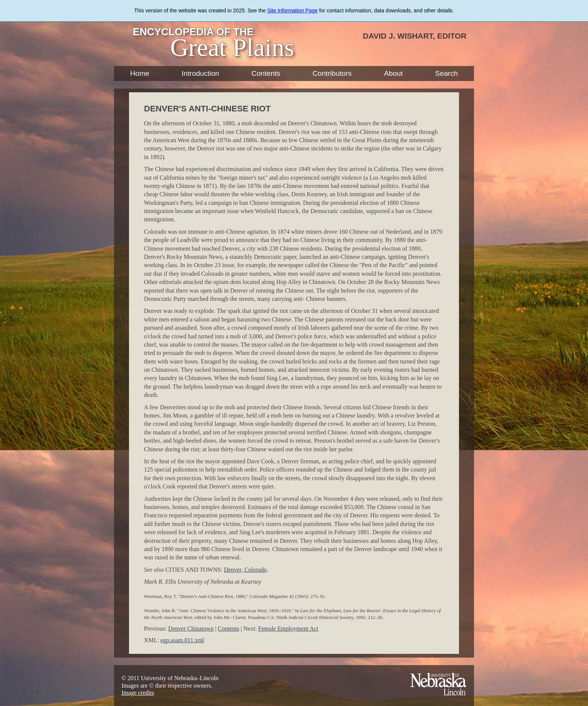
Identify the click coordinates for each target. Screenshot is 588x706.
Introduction (200, 73)
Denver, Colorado (245, 570)
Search (446, 73)
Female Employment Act (288, 629)
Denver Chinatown (191, 629)
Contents (266, 73)
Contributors (332, 73)
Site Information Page (292, 11)
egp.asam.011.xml (182, 640)
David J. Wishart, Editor (415, 36)
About (393, 73)
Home (140, 73)
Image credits (138, 693)
